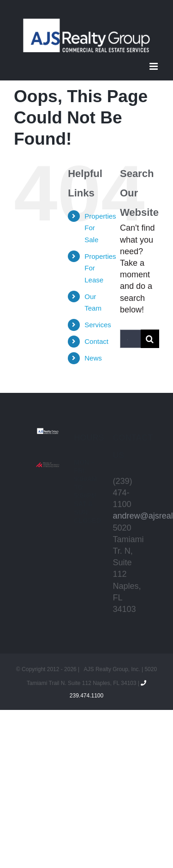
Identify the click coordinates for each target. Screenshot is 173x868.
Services (98, 325)
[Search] (150, 339)
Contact (96, 341)
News (93, 358)
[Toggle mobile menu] (154, 66)
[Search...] (130, 339)
